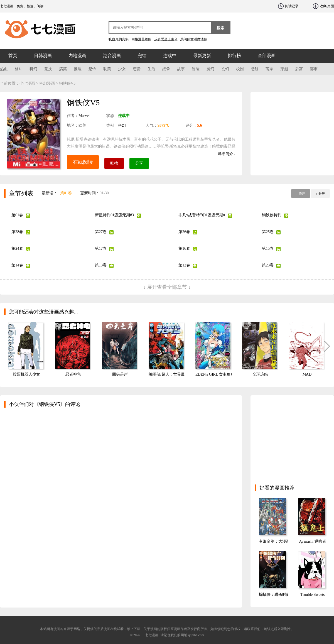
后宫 (299, 69)
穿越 (284, 69)
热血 (4, 69)
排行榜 (234, 56)
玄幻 (225, 69)
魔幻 (210, 69)
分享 (139, 163)
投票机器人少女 (26, 374)
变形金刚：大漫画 (274, 541)
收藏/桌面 (327, 6)
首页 (13, 56)
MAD (307, 374)
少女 (122, 69)
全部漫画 (267, 56)
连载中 (170, 56)
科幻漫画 (47, 83)
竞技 (48, 69)
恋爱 (137, 69)
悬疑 (255, 69)
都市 (314, 69)
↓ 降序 (301, 194)
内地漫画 (77, 56)
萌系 (269, 69)
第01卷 (66, 193)
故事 (181, 69)
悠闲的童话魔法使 (194, 39)
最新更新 (202, 56)
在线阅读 (83, 162)
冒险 (196, 69)
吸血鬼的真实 (119, 39)
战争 (166, 69)
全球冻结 (260, 374)
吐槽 (114, 163)
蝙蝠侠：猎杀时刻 (274, 595)
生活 (151, 69)
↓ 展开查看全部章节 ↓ (167, 287)
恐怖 (92, 69)
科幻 (33, 69)
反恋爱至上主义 (166, 39)
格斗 (19, 69)
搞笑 (63, 69)
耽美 (107, 69)
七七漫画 (33, 28)
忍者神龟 (73, 374)
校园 (240, 69)
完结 (142, 56)
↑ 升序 (321, 194)
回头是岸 (120, 374)
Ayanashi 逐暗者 (312, 541)
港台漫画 (112, 56)
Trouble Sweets (313, 595)
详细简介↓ (226, 154)
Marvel (84, 116)
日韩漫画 (43, 56)
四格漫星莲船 (141, 39)
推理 (78, 69)
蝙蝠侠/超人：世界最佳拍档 (173, 374)
